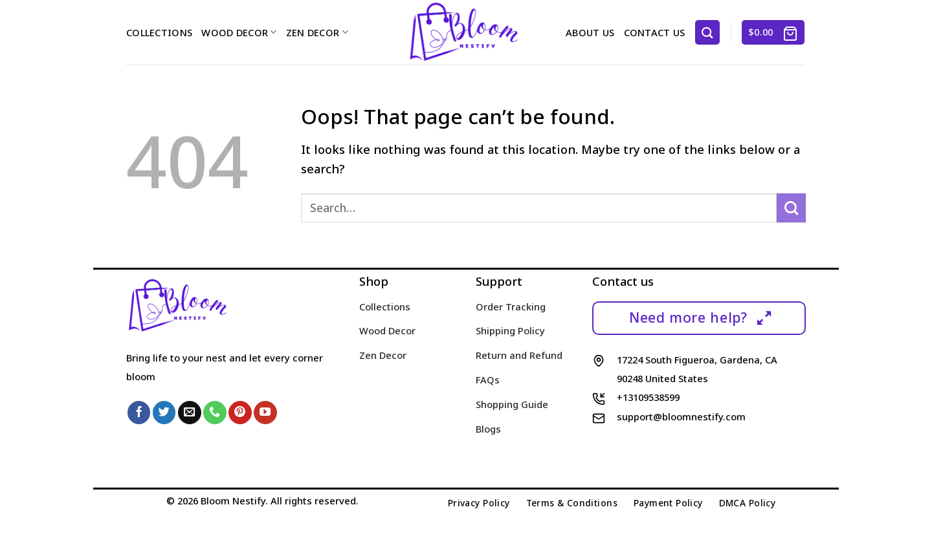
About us (590, 32)
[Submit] (791, 208)
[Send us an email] (190, 413)
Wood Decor (239, 32)
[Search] (707, 32)
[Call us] (215, 413)
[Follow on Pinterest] (240, 413)
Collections (159, 32)
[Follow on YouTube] (265, 413)
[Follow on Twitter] (164, 413)
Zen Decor (317, 32)
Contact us (655, 32)
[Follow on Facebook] (139, 413)
